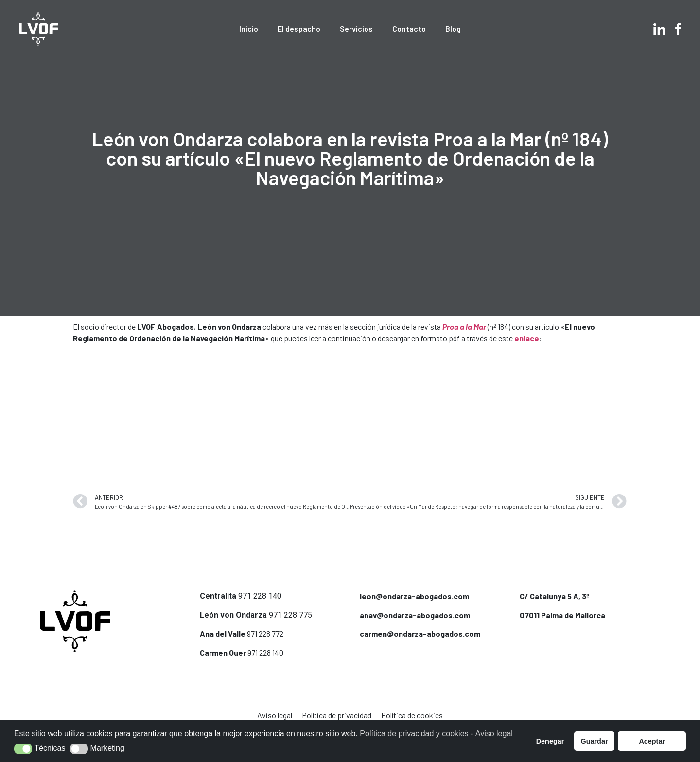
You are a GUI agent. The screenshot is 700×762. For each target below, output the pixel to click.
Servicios (356, 28)
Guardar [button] (595, 741)
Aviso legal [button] (494, 734)
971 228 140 (260, 596)
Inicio (249, 28)
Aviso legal (275, 715)
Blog (453, 28)
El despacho (299, 28)
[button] (23, 749)
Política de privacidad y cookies (414, 734)
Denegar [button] (550, 741)
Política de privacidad (337, 715)
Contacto (409, 28)
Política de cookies (412, 715)
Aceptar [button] (652, 741)
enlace (527, 338)
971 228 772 (265, 633)
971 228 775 (290, 615)
